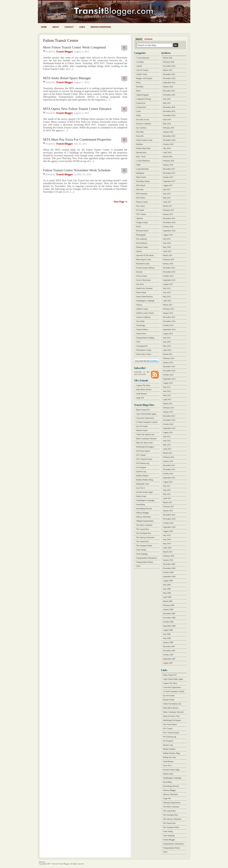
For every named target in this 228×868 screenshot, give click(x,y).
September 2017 (169, 181)
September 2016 (169, 231)
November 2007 (169, 651)
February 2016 (169, 260)
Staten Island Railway (144, 297)
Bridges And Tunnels (144, 78)
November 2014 (169, 321)
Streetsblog (140, 504)
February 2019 (169, 128)
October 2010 (168, 523)
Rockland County (143, 264)
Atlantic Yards (142, 74)
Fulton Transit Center (144, 140)
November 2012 (169, 420)
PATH (138, 227)
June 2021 (167, 99)
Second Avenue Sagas (144, 492)
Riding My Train (143, 484)
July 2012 (167, 437)
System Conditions (143, 317)
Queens (139, 251)
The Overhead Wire (144, 533)
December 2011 (169, 465)
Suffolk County (142, 309)
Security (139, 272)
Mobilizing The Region (145, 447)
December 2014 (169, 317)
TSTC (138, 566)
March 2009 (168, 601)
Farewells (140, 136)
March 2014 (168, 354)
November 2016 (169, 222)
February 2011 (169, 507)
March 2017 (168, 206)
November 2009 (169, 568)
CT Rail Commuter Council (147, 422)
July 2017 (167, 190)
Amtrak (139, 66)
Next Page (119, 202)
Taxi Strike (140, 321)
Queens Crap (141, 472)
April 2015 (167, 301)
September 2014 (169, 329)
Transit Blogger (65, 52)
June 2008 (167, 638)
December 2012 (169, 416)
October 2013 (168, 375)
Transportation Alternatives (147, 558)
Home (44, 27)
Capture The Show (143, 385)
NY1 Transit (141, 455)
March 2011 (168, 502)
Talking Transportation (145, 521)
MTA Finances (142, 194)
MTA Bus (140, 190)
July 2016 (167, 239)
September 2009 (169, 577)
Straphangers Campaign (145, 301)
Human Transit (142, 430)
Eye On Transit (142, 426)
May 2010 (167, 544)
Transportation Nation (145, 562)
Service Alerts (142, 276)
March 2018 (168, 157)
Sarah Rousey (141, 394)
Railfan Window (142, 476)
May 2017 (167, 198)
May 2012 (167, 445)
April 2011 (167, 498)
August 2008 (168, 630)
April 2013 (167, 399)
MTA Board (141, 185)
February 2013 (169, 408)
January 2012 (168, 461)
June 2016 (167, 243)
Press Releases (142, 243)
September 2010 (169, 527)
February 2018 (169, 161)
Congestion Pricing (143, 99)
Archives (148, 39)
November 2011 (169, 469)
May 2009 (167, 593)
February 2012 (169, 457)
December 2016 (169, 218)
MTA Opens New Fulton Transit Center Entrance (77, 109)
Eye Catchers (141, 128)
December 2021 (169, 91)
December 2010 (169, 515)
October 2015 (168, 276)
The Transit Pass (142, 542)
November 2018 (169, 140)
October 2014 (168, 325)
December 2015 (169, 268)
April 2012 (167, 449)
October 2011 (168, 474)
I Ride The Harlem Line (145, 434)
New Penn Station (143, 451)
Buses (138, 91)
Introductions (141, 152)
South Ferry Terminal (144, 288)
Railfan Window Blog (144, 480)
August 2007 (168, 663)
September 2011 (169, 478)
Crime (139, 111)
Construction (141, 107)
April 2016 (167, 251)
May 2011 (167, 494)
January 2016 (168, 264)
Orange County (142, 222)
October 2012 (168, 424)
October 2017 (168, 177)
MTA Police (141, 198)
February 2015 (169, 309)
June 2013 (167, 391)
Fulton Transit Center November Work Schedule (77, 170)
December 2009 (169, 564)
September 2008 (169, 626)
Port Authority (142, 239)
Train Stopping (142, 554)
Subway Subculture (144, 517)
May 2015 (167, 297)
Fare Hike (140, 132)
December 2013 (169, 367)
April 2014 (167, 350)
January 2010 (168, 560)
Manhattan (140, 173)
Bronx (139, 82)
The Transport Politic (144, 546)
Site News (140, 284)
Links (82, 27)
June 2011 (167, 490)
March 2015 (168, 305)
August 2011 (168, 482)
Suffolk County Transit (145, 313)
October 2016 (168, 227)
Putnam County (142, 247)
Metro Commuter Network (146, 439)
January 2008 (168, 642)
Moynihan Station (143, 181)
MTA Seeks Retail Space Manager (67, 78)
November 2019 (169, 115)
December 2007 (169, 646)
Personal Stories (142, 231)
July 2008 (167, 634)
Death (138, 115)
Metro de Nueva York (144, 443)
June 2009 (167, 589)
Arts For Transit (142, 70)
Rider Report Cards (144, 260)
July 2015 (167, 288)
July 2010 (167, 535)
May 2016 (167, 247)
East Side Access (143, 120)
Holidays (140, 144)
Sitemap (42, 862)
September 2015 (169, 280)
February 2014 (169, 358)
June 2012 (167, 441)
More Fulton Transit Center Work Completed (74, 47)
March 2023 (168, 70)
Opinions (140, 218)
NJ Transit (140, 210)
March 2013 (168, 404)
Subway (139, 305)
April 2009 (167, 597)
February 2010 (169, 556)
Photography (141, 235)
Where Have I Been (144, 354)
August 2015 (168, 284)
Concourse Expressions (145, 418)
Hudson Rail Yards (143, 148)
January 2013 (168, 412)
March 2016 (168, 255)
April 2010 (167, 548)
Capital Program (142, 95)
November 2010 (169, 519)
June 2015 (167, 292)
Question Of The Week (145, 255)
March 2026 (168, 58)
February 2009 (169, 605)
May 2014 (167, 346)
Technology (141, 325)
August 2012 (168, 432)
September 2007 (169, 659)
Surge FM (140, 398)
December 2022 (169, 74)
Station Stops (141, 496)
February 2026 (169, 62)
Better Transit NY (143, 410)
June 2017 (167, 194)
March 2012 (168, 453)
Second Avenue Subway (145, 268)
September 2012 (169, 428)
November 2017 (169, 173)
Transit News (141, 334)
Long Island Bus (142, 169)
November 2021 (169, 95)
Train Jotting (141, 550)
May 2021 (167, 103)
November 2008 (169, 618)
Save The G (141, 488)
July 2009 (167, 585)
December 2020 (169, 107)
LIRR (138, 165)
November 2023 (169, 66)
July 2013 (167, 387)
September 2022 (169, 82)
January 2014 (168, 362)
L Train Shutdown (143, 161)
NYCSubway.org (143, 463)
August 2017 (168, 185)
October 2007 (168, 655)
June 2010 (167, 539)
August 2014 (168, 334)
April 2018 (167, 152)
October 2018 (168, 144)
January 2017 (168, 214)
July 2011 (167, 486)
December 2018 (169, 136)
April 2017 (167, 202)
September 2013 (169, 379)
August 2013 (168, 383)
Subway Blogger (142, 513)
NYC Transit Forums (144, 459)
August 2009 (168, 581)
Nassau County (142, 202)
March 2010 (168, 552)
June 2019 (167, 120)
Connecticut (141, 103)
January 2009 (168, 609)
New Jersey (141, 206)
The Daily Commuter (144, 525)
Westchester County (144, 350)
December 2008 (169, 614)
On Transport (141, 467)
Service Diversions (101, 27)
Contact (69, 27)
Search (139, 39)
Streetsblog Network (144, 509)
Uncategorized (142, 346)
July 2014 (167, 338)
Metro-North (141, 177)
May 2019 (167, 124)
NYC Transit (141, 214)
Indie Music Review (144, 390)
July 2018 (167, 148)
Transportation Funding (145, 338)
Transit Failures (142, 329)
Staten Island (141, 292)
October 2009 (168, 572)
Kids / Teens (141, 157)
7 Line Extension (143, 58)
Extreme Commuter (144, 124)
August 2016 (168, 235)
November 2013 (169, 371)
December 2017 (169, 169)
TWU (138, 342)
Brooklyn (140, 87)
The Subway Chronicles (145, 537)
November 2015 (169, 272)
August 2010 (168, 531)
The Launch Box (143, 529)
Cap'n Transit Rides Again (146, 414)
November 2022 (169, 78)
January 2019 (168, 132)
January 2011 (168, 511)
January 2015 (168, 313)
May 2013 (167, 395)
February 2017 (169, 210)
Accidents (140, 62)
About (56, 27)
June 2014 (167, 342)
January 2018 (168, 165)
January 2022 (168, 87)
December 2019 (169, 111)
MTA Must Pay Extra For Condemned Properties (77, 139)
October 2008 (168, 622)
